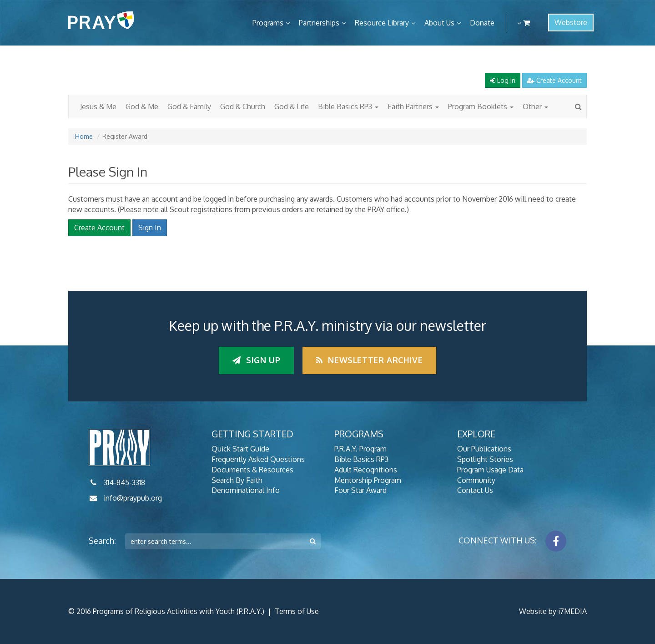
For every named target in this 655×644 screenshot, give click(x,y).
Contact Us (475, 490)
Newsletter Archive (369, 360)
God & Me (142, 106)
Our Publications (484, 449)
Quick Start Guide (240, 449)
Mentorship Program (368, 480)
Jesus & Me (98, 106)
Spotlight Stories (485, 459)
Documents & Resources (252, 470)
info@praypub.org (133, 498)
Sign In (150, 228)
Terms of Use (297, 611)
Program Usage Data (490, 470)
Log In (503, 80)
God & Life (292, 106)
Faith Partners (413, 106)
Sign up (256, 360)
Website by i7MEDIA (553, 611)
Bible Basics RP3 (348, 106)
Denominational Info (246, 490)
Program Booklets (481, 106)
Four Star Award (360, 490)
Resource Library (382, 23)
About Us (439, 23)
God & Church (243, 106)
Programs (268, 23)
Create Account (554, 80)
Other (535, 106)
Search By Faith (237, 480)
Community (476, 480)
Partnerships (319, 23)
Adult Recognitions (366, 470)
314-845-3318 (124, 482)
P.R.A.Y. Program (360, 449)
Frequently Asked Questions (258, 459)
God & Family (189, 106)
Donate (482, 23)
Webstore (571, 22)
